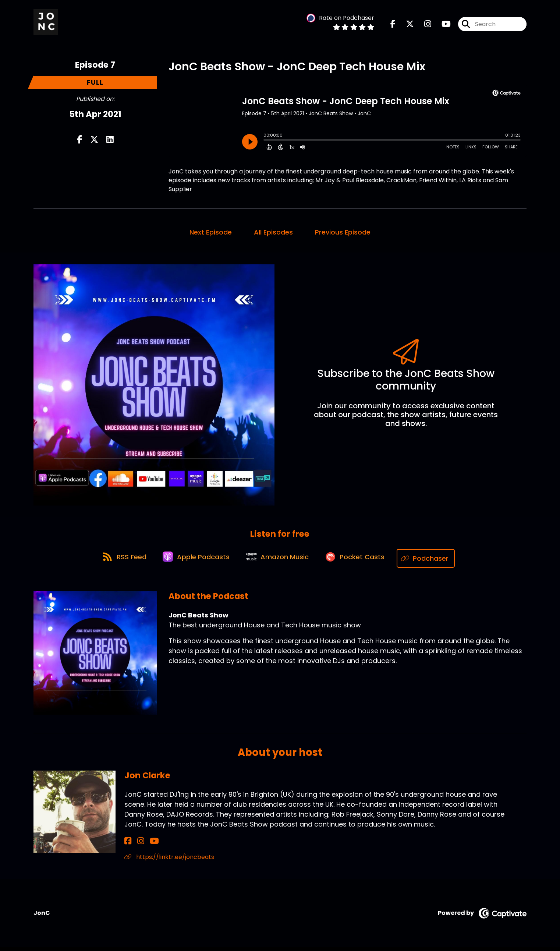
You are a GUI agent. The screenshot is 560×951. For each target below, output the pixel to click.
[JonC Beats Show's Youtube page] (442, 26)
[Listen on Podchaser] (433, 562)
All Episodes (273, 235)
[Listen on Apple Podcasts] (194, 562)
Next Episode (211, 235)
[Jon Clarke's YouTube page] (146, 845)
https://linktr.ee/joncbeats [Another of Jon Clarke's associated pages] (169, 861)
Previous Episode (343, 235)
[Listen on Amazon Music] (279, 562)
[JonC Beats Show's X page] (405, 26)
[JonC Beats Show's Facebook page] (393, 26)
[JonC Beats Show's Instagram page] (423, 26)
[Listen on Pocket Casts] (359, 562)
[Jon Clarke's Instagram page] (136, 845)
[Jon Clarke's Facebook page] (128, 845)
